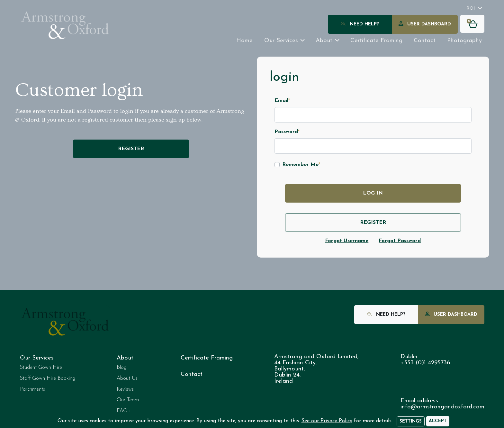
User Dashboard (425, 25)
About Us (127, 378)
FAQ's (124, 411)
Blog (122, 368)
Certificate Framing (207, 358)
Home (244, 41)
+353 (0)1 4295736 (425, 363)
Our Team (128, 400)
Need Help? (360, 25)
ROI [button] (471, 9)
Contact (425, 41)
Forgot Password (400, 241)
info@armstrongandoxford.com (442, 407)
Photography (464, 41)
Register (131, 149)
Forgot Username (347, 241)
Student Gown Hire (41, 368)
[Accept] (438, 421)
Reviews (125, 389)
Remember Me (301, 165)
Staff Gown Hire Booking (48, 378)
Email (282, 101)
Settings (411, 421)
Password (287, 132)
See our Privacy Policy (327, 421)
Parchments (32, 389)
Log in (373, 193)
